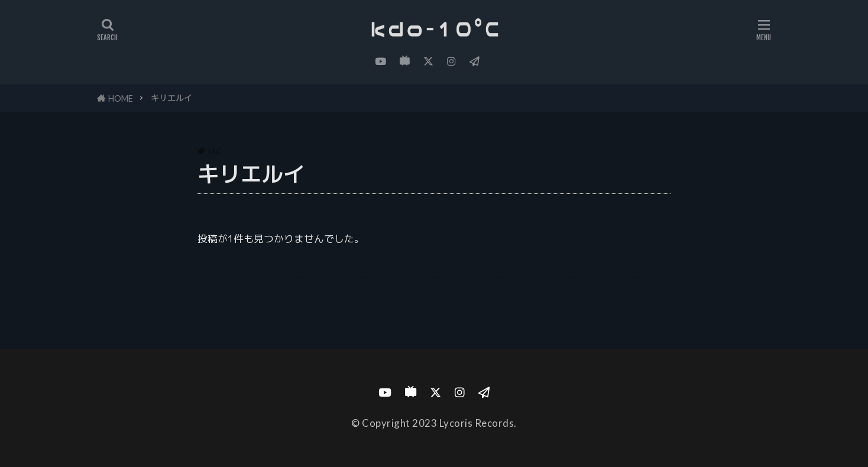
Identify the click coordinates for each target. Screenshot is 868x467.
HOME (121, 98)
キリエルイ (171, 98)
